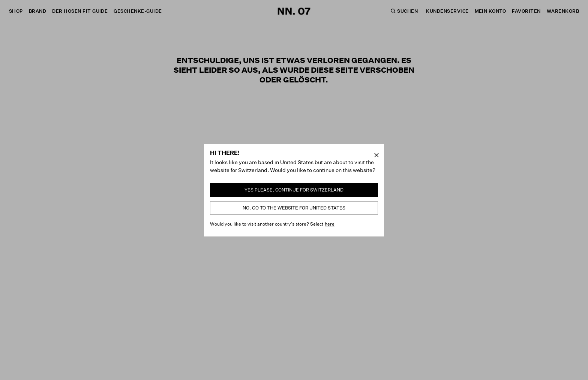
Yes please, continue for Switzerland (294, 190)
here (330, 224)
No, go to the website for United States (294, 208)
